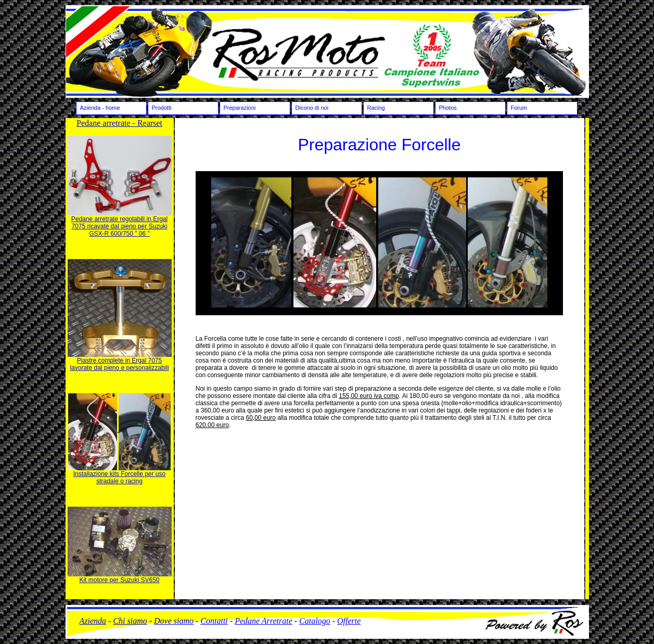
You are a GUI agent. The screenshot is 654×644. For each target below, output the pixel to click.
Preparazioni (240, 108)
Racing (376, 108)
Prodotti (162, 108)
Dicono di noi (312, 108)
